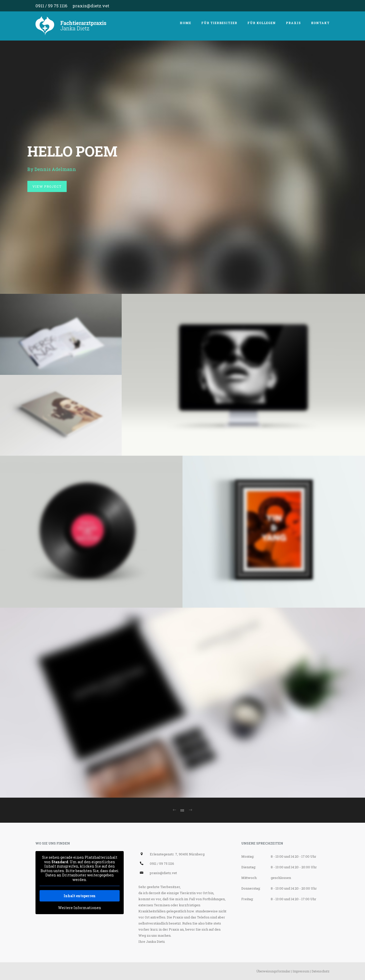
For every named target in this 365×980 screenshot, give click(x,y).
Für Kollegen (262, 23)
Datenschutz (321, 971)
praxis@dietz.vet (91, 6)
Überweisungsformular (273, 971)
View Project (47, 186)
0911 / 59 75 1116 (51, 6)
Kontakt (320, 23)
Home (185, 23)
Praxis (293, 23)
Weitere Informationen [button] (80, 908)
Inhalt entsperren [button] (80, 896)
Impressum (301, 971)
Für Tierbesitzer (219, 23)
